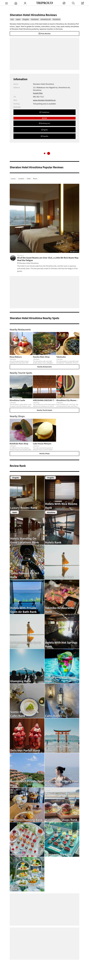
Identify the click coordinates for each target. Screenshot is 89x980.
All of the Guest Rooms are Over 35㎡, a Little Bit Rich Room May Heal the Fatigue (48, 260)
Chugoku (26, 19)
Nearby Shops (44, 453)
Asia (12, 19)
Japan (18, 19)
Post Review (44, 34)
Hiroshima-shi (46, 19)
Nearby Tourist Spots (44, 410)
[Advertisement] (44, 54)
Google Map (38, 93)
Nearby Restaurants (44, 367)
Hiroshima (35, 19)
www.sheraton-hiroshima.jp (44, 100)
